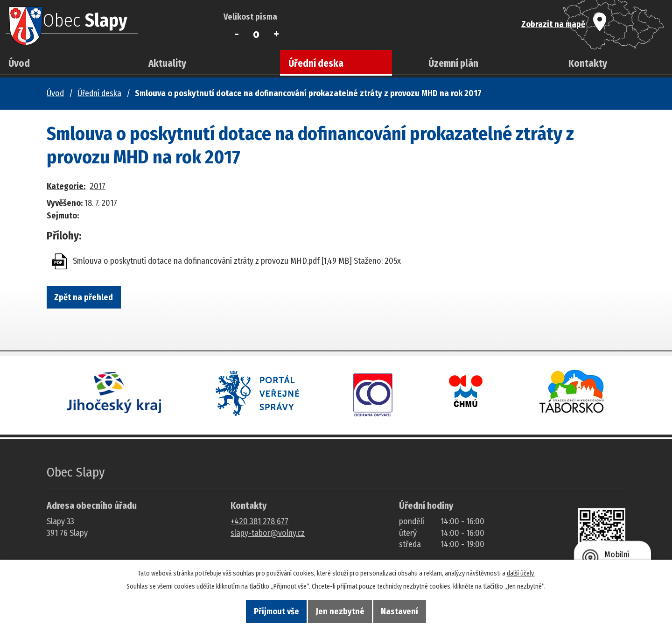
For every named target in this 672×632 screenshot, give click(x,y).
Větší (276, 34)
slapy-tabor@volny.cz (268, 533)
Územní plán (453, 63)
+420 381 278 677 (259, 521)
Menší (237, 34)
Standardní (256, 34)
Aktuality (167, 63)
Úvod (19, 63)
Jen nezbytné (340, 609)
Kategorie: (66, 186)
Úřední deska (316, 63)
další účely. (521, 568)
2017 (98, 186)
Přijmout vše (251, 609)
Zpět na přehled (96, 300)
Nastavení (425, 609)
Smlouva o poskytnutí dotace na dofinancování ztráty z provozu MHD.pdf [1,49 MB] (212, 260)
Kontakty (588, 63)
